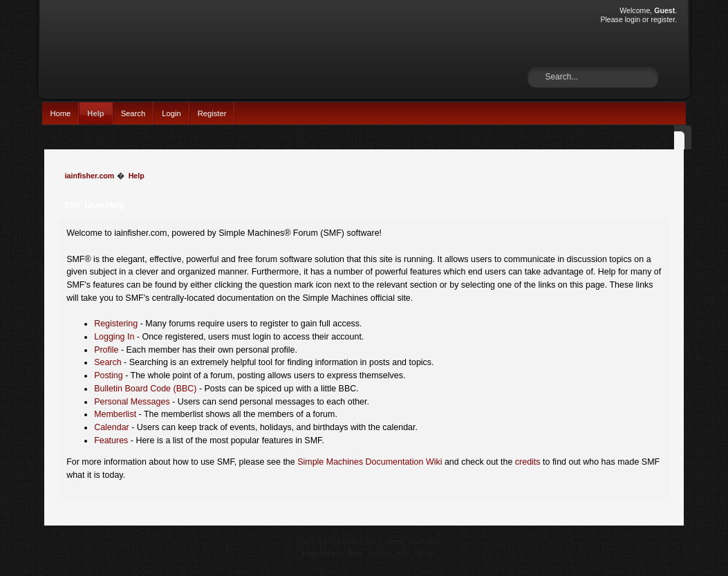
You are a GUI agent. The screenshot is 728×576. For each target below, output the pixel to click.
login (633, 19)
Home (60, 113)
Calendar (112, 427)
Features (111, 440)
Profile (106, 350)
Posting (109, 375)
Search (133, 113)
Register (212, 113)
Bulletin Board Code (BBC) (145, 389)
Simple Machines (411, 541)
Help (95, 113)
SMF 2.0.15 (319, 541)
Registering (116, 324)
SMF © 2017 (362, 541)
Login (171, 113)
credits (528, 462)
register (663, 19)
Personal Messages (132, 402)
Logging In (114, 337)
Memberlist (115, 414)
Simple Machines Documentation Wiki (370, 462)
